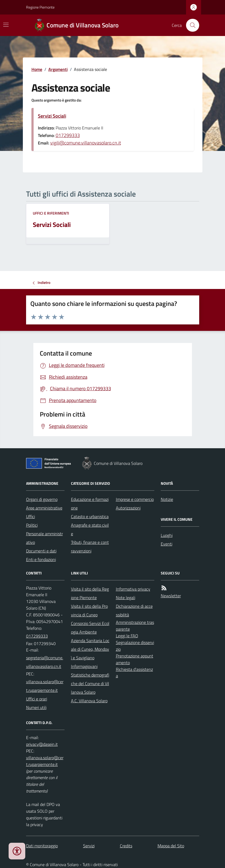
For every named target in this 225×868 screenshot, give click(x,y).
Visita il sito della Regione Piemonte (90, 593)
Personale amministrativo (44, 538)
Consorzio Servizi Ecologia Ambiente (90, 628)
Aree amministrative (44, 508)
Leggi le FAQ (127, 636)
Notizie (167, 499)
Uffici (31, 516)
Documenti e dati (41, 551)
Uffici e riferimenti (51, 213)
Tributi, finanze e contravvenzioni (90, 547)
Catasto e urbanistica (90, 516)
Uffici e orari (37, 699)
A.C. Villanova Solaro (89, 701)
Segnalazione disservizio (135, 646)
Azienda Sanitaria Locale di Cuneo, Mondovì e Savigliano (90, 649)
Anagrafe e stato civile (90, 529)
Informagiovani (84, 666)
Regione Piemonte (40, 7)
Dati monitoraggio (42, 846)
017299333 (68, 135)
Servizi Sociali (52, 116)
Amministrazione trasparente (135, 626)
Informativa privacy (133, 589)
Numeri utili (36, 707)
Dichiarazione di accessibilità (134, 610)
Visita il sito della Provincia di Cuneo (89, 610)
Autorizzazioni (128, 508)
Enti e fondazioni (41, 559)
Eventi (167, 544)
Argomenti (58, 69)
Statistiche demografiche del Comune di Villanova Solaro (90, 683)
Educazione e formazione (90, 504)
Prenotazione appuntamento (135, 659)
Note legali (126, 598)
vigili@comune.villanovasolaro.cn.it (86, 143)
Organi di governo (42, 499)
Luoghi (167, 535)
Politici (32, 525)
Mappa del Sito (171, 846)
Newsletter (171, 596)
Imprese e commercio (135, 499)
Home (37, 69)
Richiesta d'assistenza (134, 673)
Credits (126, 846)
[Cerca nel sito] (190, 25)
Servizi (89, 846)
